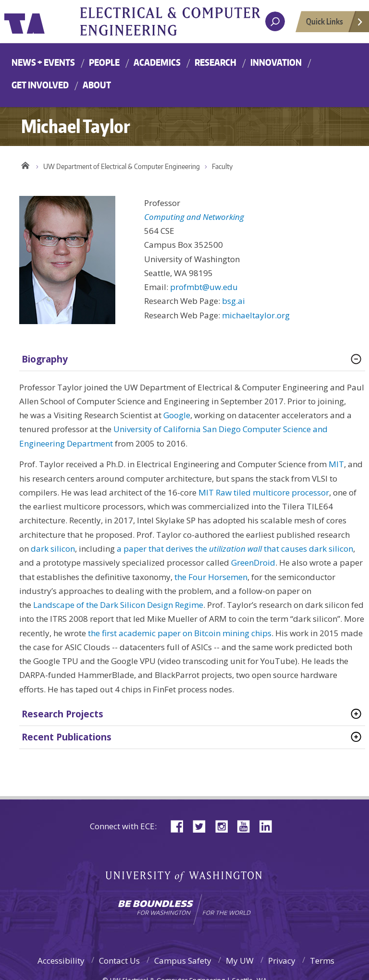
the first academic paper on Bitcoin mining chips (180, 633)
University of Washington (43, 22)
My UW (240, 961)
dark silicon (53, 549)
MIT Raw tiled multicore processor (264, 492)
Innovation (276, 62)
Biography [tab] (45, 359)
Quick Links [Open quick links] (335, 24)
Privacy (282, 961)
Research (215, 62)
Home (25, 164)
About (97, 85)
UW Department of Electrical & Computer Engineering (122, 166)
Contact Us (119, 961)
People (104, 62)
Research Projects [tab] (62, 714)
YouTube (247, 826)
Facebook (181, 826)
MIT (336, 464)
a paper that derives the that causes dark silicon (235, 549)
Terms (322, 961)
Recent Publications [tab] (67, 737)
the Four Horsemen (211, 577)
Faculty (222, 166)
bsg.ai (234, 301)
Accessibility (61, 961)
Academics (157, 62)
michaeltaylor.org (256, 315)
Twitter (203, 826)
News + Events (43, 62)
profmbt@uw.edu (204, 287)
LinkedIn (269, 826)
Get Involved (40, 85)
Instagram (225, 826)
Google (177, 415)
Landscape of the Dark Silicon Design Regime (118, 605)
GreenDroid (253, 563)
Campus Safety (183, 961)
